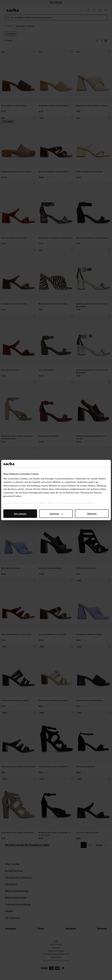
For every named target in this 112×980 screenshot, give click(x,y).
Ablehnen (92, 514)
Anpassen (56, 514)
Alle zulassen (20, 514)
